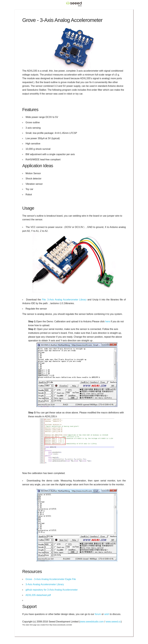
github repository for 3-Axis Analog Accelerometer (52, 590)
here (108, 321)
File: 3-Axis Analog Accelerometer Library (64, 300)
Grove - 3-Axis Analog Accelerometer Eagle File (51, 579)
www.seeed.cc (113, 622)
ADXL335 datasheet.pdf (38, 595)
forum (98, 614)
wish (107, 614)
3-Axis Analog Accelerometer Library (45, 584)
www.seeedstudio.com (92, 622)
